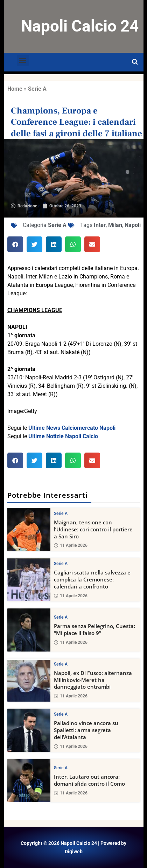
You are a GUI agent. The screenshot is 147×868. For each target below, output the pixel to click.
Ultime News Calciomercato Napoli (72, 428)
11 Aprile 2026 (71, 546)
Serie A (37, 89)
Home (15, 89)
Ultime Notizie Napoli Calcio (63, 436)
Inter (100, 225)
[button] (23, 60)
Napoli (133, 225)
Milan (115, 225)
